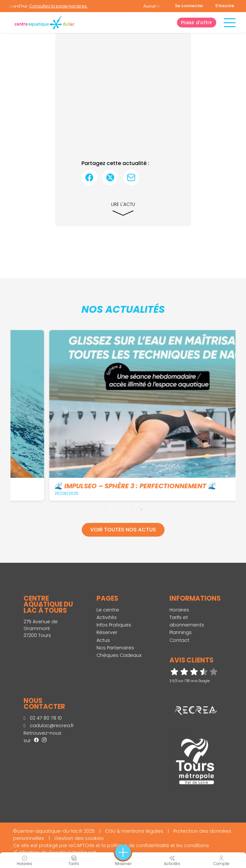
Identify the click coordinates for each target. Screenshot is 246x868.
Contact (179, 640)
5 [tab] (141, 509)
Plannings (181, 632)
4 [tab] (132, 509)
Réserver (107, 632)
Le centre (108, 610)
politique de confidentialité (138, 845)
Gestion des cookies (79, 838)
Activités (107, 617)
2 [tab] (114, 509)
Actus (103, 640)
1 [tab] (105, 509)
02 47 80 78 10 (43, 718)
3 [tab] (123, 509)
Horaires (179, 610)
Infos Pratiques (114, 625)
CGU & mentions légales (134, 831)
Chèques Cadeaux (119, 655)
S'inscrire (225, 6)
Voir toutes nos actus (123, 530)
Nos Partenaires (115, 648)
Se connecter (189, 6)
